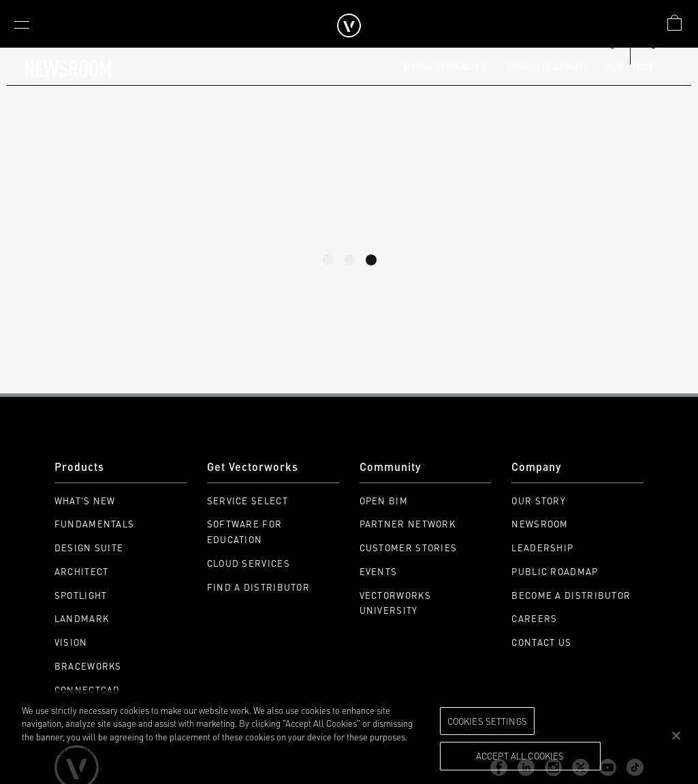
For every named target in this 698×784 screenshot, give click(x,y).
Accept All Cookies (520, 755)
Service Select (248, 501)
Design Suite (89, 548)
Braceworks (88, 666)
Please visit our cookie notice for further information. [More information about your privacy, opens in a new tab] (122, 749)
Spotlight (81, 595)
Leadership (542, 548)
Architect (82, 571)
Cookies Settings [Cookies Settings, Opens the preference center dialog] (487, 721)
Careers (534, 618)
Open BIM (384, 501)
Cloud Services (249, 563)
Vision (71, 642)
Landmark (82, 618)
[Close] (676, 736)
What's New (85, 501)
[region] (349, 737)
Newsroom (540, 524)
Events (379, 571)
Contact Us (541, 642)
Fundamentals (95, 524)
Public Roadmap (547, 67)
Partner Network (408, 524)
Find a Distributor (258, 587)
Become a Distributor (571, 595)
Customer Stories (409, 548)
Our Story (630, 67)
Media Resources (446, 67)
